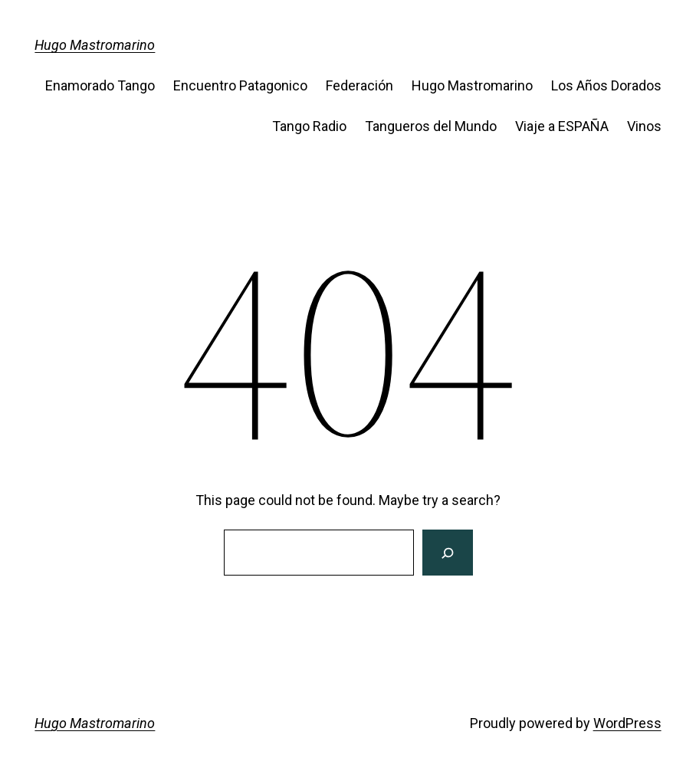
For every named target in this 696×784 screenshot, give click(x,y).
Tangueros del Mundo (431, 126)
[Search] (447, 553)
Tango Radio (309, 126)
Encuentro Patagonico (240, 85)
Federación (359, 85)
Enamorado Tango (100, 85)
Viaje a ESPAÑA (562, 126)
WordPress (627, 723)
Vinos (644, 126)
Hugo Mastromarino (95, 45)
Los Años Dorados (606, 85)
